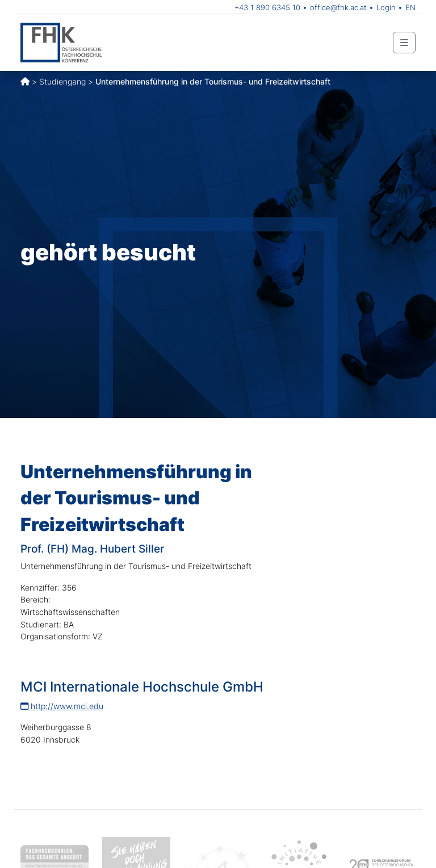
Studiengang (62, 81)
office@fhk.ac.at (338, 7)
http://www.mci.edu (62, 706)
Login (386, 7)
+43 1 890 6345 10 (267, 7)
